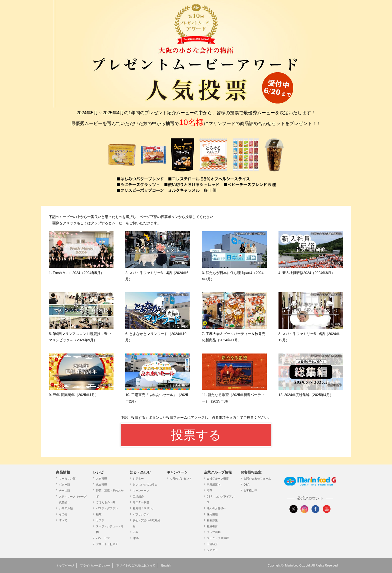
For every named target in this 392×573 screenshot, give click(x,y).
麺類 (99, 514)
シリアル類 (66, 508)
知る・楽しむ (140, 472)
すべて (63, 520)
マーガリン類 (67, 478)
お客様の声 (250, 490)
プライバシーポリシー (95, 565)
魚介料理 (101, 484)
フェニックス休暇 (218, 538)
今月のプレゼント (181, 478)
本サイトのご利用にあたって (136, 565)
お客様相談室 (251, 472)
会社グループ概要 (218, 478)
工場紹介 (138, 496)
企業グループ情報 (218, 472)
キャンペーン (141, 490)
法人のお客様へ (216, 508)
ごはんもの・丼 (106, 502)
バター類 (64, 484)
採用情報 (212, 514)
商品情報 (63, 472)
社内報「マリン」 (144, 508)
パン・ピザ (103, 538)
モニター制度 (141, 502)
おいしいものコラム (145, 484)
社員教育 (212, 526)
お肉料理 (101, 478)
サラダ (100, 520)
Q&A (136, 538)
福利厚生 (212, 520)
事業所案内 (214, 484)
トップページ (65, 565)
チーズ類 (64, 490)
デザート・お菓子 (107, 544)
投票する (196, 435)
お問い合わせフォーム (257, 478)
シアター (138, 478)
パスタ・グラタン (107, 508)
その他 (63, 514)
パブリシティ (141, 514)
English (166, 565)
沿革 (135, 532)
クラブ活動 (214, 532)
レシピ (98, 472)
